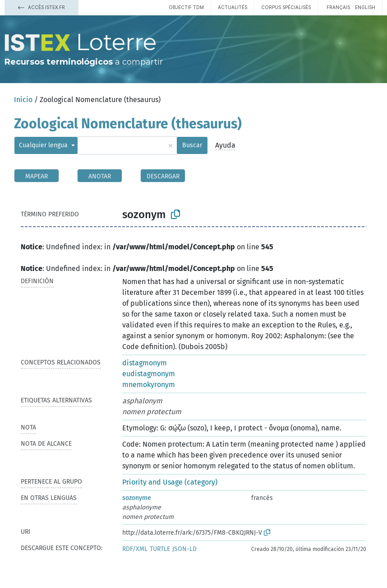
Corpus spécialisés (286, 7)
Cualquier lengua (44, 145)
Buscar (192, 145)
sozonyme (137, 498)
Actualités (233, 7)
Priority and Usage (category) (170, 482)
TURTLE (160, 549)
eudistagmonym (149, 374)
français (338, 7)
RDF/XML (135, 549)
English (365, 7)
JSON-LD (184, 549)
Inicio (23, 100)
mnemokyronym (149, 385)
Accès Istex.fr (41, 7)
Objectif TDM (186, 7)
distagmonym (145, 363)
